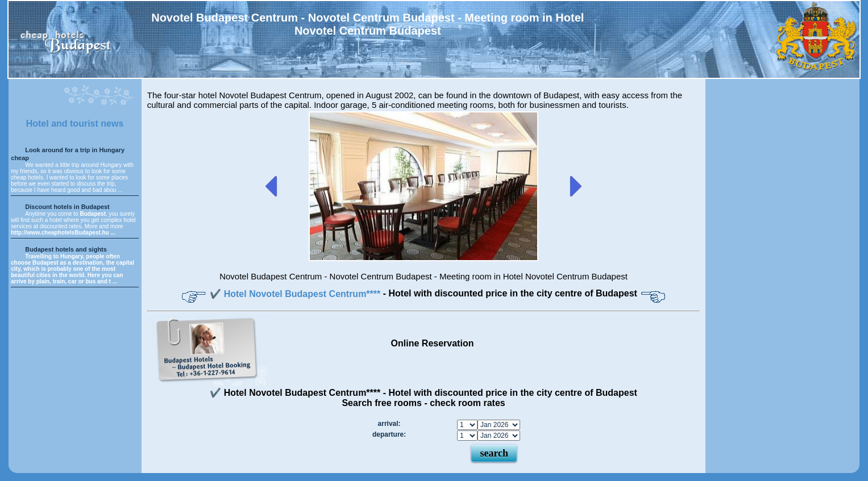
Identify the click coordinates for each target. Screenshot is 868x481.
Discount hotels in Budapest (67, 207)
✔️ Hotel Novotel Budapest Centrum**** (296, 294)
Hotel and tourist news (75, 124)
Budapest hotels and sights (66, 249)
